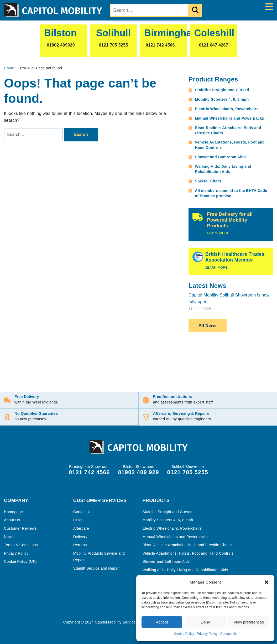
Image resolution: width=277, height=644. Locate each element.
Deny (205, 622)
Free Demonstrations (173, 397)
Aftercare (81, 528)
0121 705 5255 (188, 472)
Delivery (80, 536)
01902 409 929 (138, 472)
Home (9, 68)
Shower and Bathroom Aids (220, 157)
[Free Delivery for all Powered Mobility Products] (198, 217)
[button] (266, 582)
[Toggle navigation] (269, 7)
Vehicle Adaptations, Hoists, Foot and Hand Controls (230, 145)
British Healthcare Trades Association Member (235, 257)
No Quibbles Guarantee (37, 413)
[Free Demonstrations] (146, 400)
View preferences (249, 622)
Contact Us (229, 634)
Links (78, 520)
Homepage (13, 512)
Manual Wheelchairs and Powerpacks (229, 118)
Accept (162, 622)
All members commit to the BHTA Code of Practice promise (231, 193)
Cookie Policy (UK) (20, 561)
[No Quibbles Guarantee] (7, 417)
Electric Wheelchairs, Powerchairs (227, 109)
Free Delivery (27, 397)
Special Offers (208, 181)
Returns (80, 545)
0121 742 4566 (89, 472)
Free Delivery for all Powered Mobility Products (230, 220)
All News (208, 326)
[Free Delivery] (7, 400)
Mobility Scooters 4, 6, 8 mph (222, 99)
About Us (12, 520)
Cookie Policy (184, 634)
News (9, 536)
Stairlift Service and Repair (96, 568)
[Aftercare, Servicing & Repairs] (146, 417)
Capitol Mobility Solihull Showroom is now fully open (229, 298)
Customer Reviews (20, 528)
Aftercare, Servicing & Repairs (181, 413)
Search (81, 134)
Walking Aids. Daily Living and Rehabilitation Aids (223, 169)
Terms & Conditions (21, 545)
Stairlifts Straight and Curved (222, 90)
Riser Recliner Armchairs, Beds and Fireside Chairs (228, 130)
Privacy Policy (207, 634)
